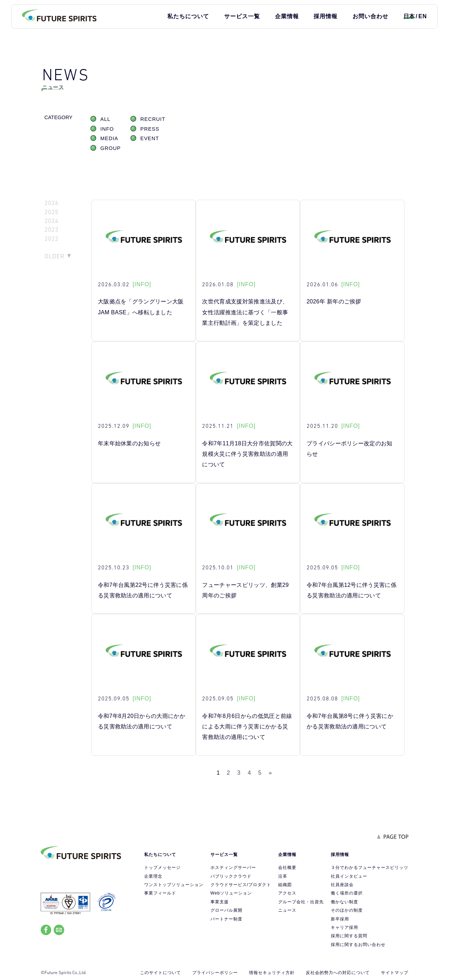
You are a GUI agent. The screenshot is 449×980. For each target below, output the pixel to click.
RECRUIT (153, 119)
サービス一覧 (242, 16)
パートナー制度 (226, 919)
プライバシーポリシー (215, 973)
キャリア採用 (344, 927)
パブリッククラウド (231, 876)
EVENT (150, 138)
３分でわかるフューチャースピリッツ (370, 868)
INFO (107, 129)
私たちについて (188, 16)
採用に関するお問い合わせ (358, 945)
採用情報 (326, 16)
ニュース (287, 910)
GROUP (110, 148)
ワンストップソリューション (174, 885)
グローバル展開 (226, 910)
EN (423, 16)
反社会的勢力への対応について (338, 973)
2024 (52, 221)
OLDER (55, 256)
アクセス (287, 893)
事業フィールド (160, 893)
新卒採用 (340, 919)
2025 (52, 212)
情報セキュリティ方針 (272, 973)
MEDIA (109, 138)
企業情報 (287, 16)
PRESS (150, 129)
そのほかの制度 (347, 910)
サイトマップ (395, 973)
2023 (52, 230)
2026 (52, 203)
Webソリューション (231, 893)
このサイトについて (160, 973)
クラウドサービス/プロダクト (241, 885)
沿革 (283, 876)
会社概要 (287, 868)
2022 (52, 239)
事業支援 (220, 902)
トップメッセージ (162, 868)
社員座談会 (342, 885)
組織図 (285, 885)
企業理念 (153, 876)
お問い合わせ (370, 16)
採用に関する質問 (349, 936)
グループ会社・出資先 (301, 902)
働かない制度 (344, 902)
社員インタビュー (349, 876)
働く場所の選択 (347, 893)
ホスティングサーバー (233, 868)
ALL (105, 119)
